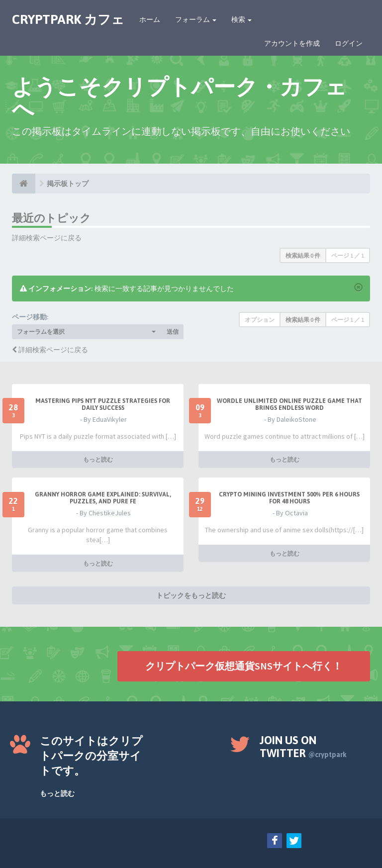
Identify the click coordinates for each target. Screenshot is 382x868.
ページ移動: (30, 317)
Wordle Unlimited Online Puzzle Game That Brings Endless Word (289, 404)
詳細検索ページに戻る (47, 238)
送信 (173, 332)
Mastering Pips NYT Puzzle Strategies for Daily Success (103, 404)
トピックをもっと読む (191, 595)
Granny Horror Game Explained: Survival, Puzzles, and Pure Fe (103, 498)
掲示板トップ (68, 184)
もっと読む (98, 459)
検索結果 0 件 (303, 255)
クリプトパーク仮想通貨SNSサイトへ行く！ (244, 666)
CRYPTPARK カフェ (68, 19)
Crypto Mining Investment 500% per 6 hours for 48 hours (289, 498)
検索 (241, 19)
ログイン (349, 43)
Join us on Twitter (303, 747)
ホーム (150, 19)
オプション (260, 320)
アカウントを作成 (292, 43)
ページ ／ (348, 255)
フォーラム (196, 19)
